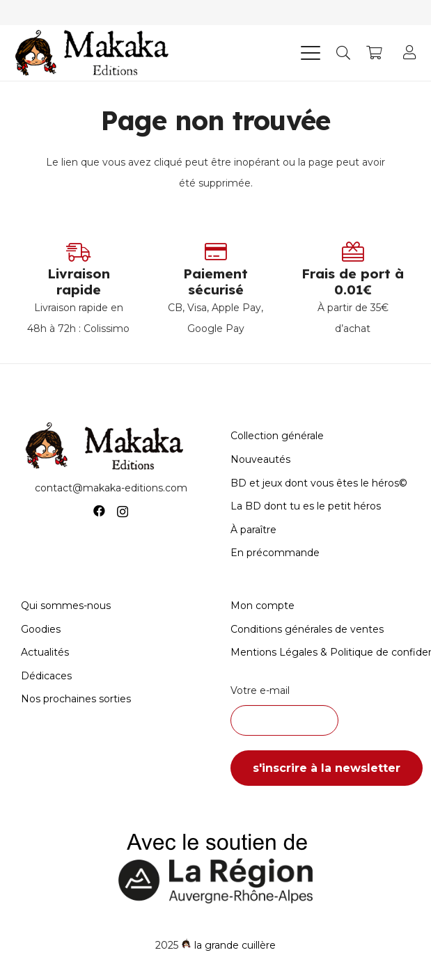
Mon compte (262, 606)
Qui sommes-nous (66, 606)
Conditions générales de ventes (307, 629)
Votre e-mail (321, 710)
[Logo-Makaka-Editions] (95, 53)
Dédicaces (46, 676)
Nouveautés (260, 459)
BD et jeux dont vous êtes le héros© (319, 483)
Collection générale (277, 436)
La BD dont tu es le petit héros (306, 506)
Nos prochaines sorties (76, 699)
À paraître (253, 530)
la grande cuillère (235, 945)
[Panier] (374, 53)
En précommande (275, 553)
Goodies (41, 629)
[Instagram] (123, 512)
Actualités (45, 652)
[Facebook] (99, 511)
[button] (311, 53)
